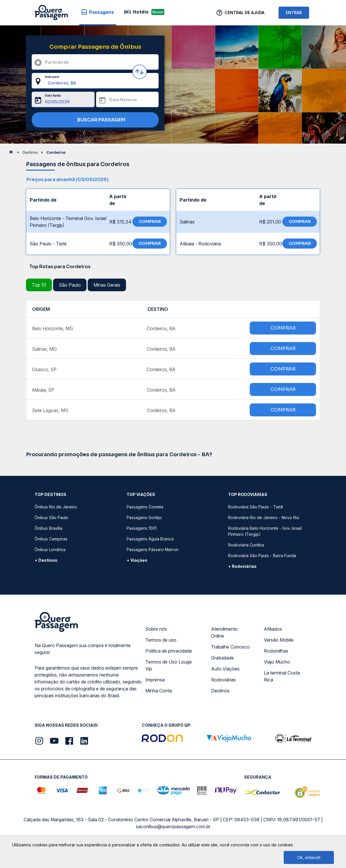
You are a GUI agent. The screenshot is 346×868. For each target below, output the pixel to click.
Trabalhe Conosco (230, 647)
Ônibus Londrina (50, 549)
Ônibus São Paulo (51, 517)
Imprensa (155, 680)
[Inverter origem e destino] (140, 72)
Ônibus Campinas (51, 539)
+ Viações (137, 560)
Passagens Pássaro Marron (153, 549)
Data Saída (53, 95)
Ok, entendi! (309, 857)
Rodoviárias (223, 680)
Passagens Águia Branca (150, 539)
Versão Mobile (279, 640)
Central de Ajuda (245, 13)
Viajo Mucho (277, 662)
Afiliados (273, 629)
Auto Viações (225, 669)
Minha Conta (159, 691)
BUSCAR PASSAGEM (94, 120)
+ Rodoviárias (242, 566)
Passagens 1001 (142, 528)
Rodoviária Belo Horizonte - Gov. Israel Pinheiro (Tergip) (265, 531)
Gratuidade (222, 658)
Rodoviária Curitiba (246, 545)
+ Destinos (46, 560)
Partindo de (57, 62)
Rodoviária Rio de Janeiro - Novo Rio (264, 517)
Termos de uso (161, 640)
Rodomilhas (276, 651)
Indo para (52, 77)
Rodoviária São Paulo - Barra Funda (262, 556)
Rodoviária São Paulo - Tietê (256, 507)
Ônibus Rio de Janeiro (56, 507)
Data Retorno (123, 100)
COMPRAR (150, 221)
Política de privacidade (169, 651)
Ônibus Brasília (48, 528)
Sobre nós (156, 629)
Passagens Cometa (145, 507)
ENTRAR (294, 13)
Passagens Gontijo (144, 517)
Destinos (220, 691)
